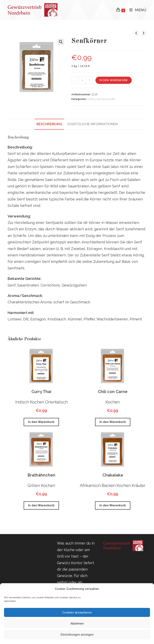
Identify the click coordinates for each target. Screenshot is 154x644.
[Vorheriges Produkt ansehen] (136, 33)
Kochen (101, 99)
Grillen (91, 99)
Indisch (22, 402)
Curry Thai (41, 392)
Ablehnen (77, 624)
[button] (61, 42)
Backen (109, 486)
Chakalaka (113, 475)
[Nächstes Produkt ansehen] (144, 33)
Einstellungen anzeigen (77, 635)
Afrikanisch (90, 486)
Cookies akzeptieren (77, 613)
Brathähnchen (41, 475)
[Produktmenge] (82, 80)
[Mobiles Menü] (136, 10)
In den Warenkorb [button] (41, 422)
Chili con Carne (113, 392)
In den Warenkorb (113, 80)
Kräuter (111, 99)
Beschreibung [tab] (49, 124)
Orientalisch (56, 402)
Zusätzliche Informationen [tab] (92, 124)
